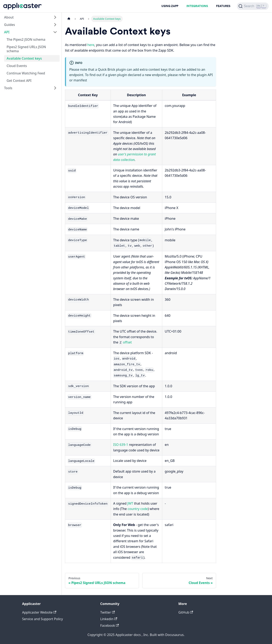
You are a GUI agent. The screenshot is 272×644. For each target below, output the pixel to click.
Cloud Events (17, 66)
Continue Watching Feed (26, 73)
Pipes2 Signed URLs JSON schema (26, 49)
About (9, 17)
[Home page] (69, 19)
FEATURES (223, 6)
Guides (10, 25)
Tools (8, 88)
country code (138, 509)
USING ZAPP (170, 6)
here (91, 45)
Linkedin (109, 619)
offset (127, 342)
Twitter (108, 612)
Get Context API (19, 81)
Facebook (110, 626)
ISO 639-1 (121, 445)
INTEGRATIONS (197, 6)
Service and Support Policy (43, 619)
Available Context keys (24, 58)
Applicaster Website (39, 612)
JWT (130, 503)
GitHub (186, 612)
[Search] (253, 6)
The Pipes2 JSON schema (26, 39)
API (7, 32)
